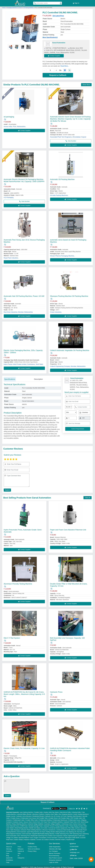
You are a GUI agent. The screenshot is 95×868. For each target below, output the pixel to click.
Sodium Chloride (49, 839)
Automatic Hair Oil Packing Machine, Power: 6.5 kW (24, 295)
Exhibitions (10, 859)
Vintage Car (10, 837)
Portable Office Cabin (32, 819)
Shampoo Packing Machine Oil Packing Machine (69, 295)
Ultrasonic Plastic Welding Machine (31, 829)
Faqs (8, 861)
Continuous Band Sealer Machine (66, 829)
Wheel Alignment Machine (14, 833)
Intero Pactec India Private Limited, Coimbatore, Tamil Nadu (23, 363)
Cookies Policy (32, 846)
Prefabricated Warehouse (60, 819)
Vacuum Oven (28, 821)
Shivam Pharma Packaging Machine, (62, 255)
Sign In (76, 3)
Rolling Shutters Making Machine (56, 831)
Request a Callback (58, 74)
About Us (9, 846)
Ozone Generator (52, 837)
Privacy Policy (32, 850)
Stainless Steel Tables (52, 813)
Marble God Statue (35, 827)
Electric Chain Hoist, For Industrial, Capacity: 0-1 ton (24, 747)
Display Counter (11, 815)
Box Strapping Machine (66, 813)
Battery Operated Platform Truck (23, 837)
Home (4, 7)
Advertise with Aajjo (55, 848)
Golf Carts (82, 835)
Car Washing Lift (71, 831)
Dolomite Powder (60, 839)
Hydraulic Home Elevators (24, 815)
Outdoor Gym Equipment (55, 835)
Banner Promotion (55, 853)
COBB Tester (24, 825)
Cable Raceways (15, 829)
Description (38, 378)
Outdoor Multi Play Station (51, 811)
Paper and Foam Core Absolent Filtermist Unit (68, 529)
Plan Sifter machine (74, 827)
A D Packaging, (9, 197)
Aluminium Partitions (38, 813)
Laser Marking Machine (26, 811)
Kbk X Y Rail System (12, 637)
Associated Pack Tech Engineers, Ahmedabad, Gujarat (68, 136)
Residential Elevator (38, 815)
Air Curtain (44, 827)
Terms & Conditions (34, 848)
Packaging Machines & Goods (14, 7)
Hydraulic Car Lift (50, 815)
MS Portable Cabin (64, 817)
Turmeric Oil (40, 839)
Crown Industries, (56, 311)
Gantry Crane (77, 823)
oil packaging (9, 116)
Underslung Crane (67, 823)
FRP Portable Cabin (76, 817)
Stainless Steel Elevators (74, 815)
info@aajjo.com (75, 852)
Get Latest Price (58, 15)
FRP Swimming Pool (76, 833)
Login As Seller (54, 861)
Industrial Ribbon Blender (24, 813)
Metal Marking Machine (22, 827)
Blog (8, 855)
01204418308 (74, 846)
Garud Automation (59, 42)
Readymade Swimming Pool (39, 835)
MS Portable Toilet (42, 817)
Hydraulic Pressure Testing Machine (54, 825)
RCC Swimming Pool (24, 835)
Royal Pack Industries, (11, 257)
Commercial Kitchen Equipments (58, 827)
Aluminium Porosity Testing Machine (18, 583)
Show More (86, 84)
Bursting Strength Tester (36, 825)
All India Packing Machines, (59, 194)
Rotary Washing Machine (19, 823)
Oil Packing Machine (28, 7)
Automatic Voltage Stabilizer (52, 823)
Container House (18, 821)
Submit (7, 489)
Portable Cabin (38, 811)
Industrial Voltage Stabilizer (35, 823)
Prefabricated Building (45, 819)
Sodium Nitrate (18, 839)
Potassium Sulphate (30, 839)
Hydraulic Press (56, 691)
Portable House (15, 817)
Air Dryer (43, 831)
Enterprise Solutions (55, 859)
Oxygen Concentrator (40, 837)
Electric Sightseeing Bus (70, 835)
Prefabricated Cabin (19, 819)
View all (88, 497)
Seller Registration (55, 846)
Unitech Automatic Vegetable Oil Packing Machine (70, 350)
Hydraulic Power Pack (70, 821)
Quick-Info (9, 857)
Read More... (65, 65)
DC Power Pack (46, 821)
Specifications (10, 378)
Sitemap (9, 848)
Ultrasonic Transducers (49, 829)
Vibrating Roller (76, 811)
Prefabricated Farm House (28, 817)
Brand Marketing (54, 855)
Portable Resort (53, 817)
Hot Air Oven (37, 821)
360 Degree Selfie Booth (72, 837)
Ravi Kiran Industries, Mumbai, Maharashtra (18, 311)
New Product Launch (55, 857)
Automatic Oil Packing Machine (62, 178)
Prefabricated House (74, 819)
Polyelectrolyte (70, 839)
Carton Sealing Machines (81, 813)
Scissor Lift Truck (61, 815)
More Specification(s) (50, 37)
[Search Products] (34, 3)
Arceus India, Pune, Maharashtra (15, 126)
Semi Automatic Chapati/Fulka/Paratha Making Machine (38, 833)
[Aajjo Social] (77, 808)
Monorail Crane (15, 825)
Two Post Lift (81, 831)
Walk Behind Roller (65, 811)
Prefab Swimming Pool (62, 833)
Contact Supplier (55, 55)
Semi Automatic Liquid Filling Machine (28, 831)
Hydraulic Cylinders (57, 821)
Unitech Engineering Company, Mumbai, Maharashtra (68, 365)
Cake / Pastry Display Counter (74, 825)
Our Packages (53, 850)
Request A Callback (47, 801)
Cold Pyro (61, 837)
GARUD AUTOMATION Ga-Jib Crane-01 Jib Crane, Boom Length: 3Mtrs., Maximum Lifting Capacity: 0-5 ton (24, 693)
